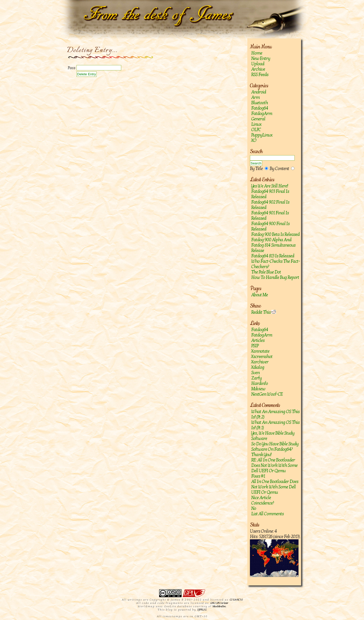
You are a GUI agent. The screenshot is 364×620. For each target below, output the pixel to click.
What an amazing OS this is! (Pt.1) (275, 425)
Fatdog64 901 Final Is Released (270, 216)
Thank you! (261, 455)
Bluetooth (260, 103)
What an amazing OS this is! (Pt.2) (275, 414)
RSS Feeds (260, 75)
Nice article (261, 498)
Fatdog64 (260, 108)
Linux (256, 124)
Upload (258, 64)
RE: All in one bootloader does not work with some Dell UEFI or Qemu (274, 465)
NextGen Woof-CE (267, 394)
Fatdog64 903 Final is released (270, 194)
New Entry (261, 59)
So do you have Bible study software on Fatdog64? (275, 447)
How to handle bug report (275, 277)
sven (255, 373)
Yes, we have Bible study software (273, 436)
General (258, 119)
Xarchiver (260, 362)
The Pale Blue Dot (266, 272)
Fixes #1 (258, 476)
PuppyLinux (262, 135)
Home (257, 53)
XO (254, 140)
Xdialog (258, 367)
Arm (255, 97)
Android (259, 92)
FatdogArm (262, 114)
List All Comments (267, 514)
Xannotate (260, 351)
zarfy (256, 378)
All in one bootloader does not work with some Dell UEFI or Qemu (275, 487)
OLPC (256, 130)
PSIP (255, 346)
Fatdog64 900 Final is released (270, 226)
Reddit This (264, 312)
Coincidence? (263, 503)
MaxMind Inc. (219, 606)
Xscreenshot (262, 357)
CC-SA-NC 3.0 (236, 600)
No (254, 508)
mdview (258, 389)
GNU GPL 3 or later (219, 603)
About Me (260, 295)
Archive (258, 69)
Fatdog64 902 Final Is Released (270, 205)
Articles (258, 340)
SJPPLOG (202, 610)
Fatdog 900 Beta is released (275, 234)
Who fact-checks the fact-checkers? (275, 264)
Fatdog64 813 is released (273, 256)
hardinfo (260, 383)
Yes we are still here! (270, 186)
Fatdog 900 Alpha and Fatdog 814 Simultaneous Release (273, 245)
